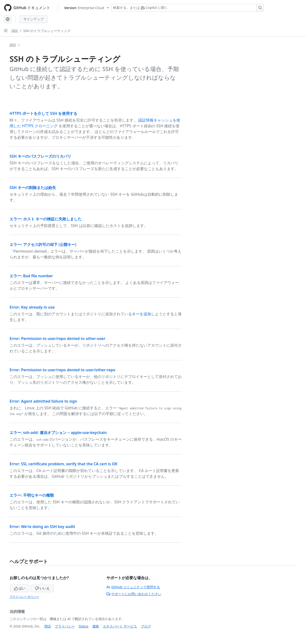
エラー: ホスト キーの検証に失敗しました (46, 219)
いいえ (42, 588)
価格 (96, 626)
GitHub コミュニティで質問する (133, 587)
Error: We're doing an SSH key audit (42, 527)
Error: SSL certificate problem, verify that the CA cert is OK (63, 464)
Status (84, 626)
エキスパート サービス (120, 626)
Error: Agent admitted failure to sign (43, 401)
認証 (15, 31)
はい (20, 588)
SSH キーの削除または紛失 (33, 188)
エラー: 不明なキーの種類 (32, 495)
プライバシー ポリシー (24, 597)
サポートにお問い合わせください (134, 594)
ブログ (146, 626)
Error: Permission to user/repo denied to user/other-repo (63, 370)
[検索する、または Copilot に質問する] (187, 8)
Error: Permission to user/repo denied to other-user (57, 339)
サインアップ (33, 19)
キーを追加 (142, 314)
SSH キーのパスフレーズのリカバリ (40, 156)
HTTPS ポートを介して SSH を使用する (43, 113)
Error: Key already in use (32, 307)
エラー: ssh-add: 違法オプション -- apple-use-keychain (58, 433)
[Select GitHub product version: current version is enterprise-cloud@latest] (86, 8)
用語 (48, 626)
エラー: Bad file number (31, 276)
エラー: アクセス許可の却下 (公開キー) (43, 244)
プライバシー (65, 626)
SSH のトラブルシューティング (47, 31)
